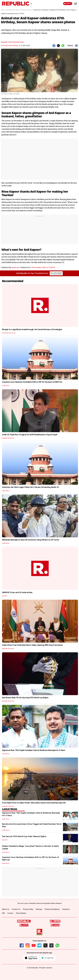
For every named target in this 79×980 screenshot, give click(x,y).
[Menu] (75, 4)
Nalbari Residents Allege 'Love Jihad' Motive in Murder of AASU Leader (30, 847)
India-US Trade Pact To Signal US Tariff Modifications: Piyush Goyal (30, 435)
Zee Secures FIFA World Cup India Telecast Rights (24, 836)
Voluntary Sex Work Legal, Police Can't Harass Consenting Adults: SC (31, 487)
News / (3, 10)
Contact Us (16, 909)
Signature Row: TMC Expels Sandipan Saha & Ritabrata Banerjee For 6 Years (34, 750)
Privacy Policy (28, 909)
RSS (3, 913)
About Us (6, 909)
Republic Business (8, 438)
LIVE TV (68, 4)
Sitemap (39, 909)
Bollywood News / (27, 10)
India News (6, 386)
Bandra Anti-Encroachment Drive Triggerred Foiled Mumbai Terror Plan (32, 825)
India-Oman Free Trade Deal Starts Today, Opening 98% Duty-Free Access (32, 645)
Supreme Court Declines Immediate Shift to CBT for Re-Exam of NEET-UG (32, 382)
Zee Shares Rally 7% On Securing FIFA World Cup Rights (25, 698)
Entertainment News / (13, 10)
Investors (66, 909)
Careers (10, 913)
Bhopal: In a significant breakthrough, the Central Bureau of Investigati (32, 329)
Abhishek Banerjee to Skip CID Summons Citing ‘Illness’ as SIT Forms (31, 540)
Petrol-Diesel (21, 913)
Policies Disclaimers (52, 909)
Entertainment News (10, 45)
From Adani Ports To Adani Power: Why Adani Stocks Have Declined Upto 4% (34, 803)
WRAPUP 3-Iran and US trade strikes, (17, 592)
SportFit (5, 596)
